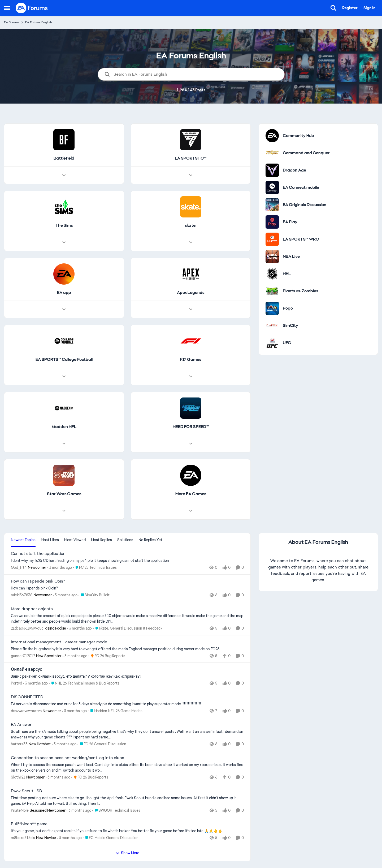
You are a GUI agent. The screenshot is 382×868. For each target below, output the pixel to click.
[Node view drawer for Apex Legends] (191, 310)
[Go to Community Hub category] (272, 136)
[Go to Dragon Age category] (272, 170)
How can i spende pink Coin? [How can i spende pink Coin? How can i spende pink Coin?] (38, 581)
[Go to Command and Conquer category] (272, 153)
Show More (127, 853)
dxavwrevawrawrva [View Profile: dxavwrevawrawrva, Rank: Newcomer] (26, 711)
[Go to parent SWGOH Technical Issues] (116, 810)
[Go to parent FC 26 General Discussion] (102, 744)
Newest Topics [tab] (23, 540)
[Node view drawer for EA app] (64, 310)
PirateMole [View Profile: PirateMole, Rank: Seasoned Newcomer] (20, 810)
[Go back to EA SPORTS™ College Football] (64, 360)
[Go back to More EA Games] (191, 494)
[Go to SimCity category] (272, 326)
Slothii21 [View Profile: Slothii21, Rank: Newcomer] (18, 777)
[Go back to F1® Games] (191, 360)
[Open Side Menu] (7, 8)
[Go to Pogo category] (272, 308)
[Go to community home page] (32, 8)
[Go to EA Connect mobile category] (272, 187)
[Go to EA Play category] (272, 222)
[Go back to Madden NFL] (64, 427)
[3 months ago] (60, 568)
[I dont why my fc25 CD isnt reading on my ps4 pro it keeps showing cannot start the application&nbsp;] (127, 561)
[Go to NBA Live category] (272, 256)
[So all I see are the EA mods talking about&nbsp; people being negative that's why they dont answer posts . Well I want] (127, 734)
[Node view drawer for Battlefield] (64, 175)
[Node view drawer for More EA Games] (191, 511)
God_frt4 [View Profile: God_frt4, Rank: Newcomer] (19, 567)
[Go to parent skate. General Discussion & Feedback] (128, 628)
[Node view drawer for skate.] (191, 242)
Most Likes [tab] (50, 540)
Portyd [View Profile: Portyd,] (16, 683)
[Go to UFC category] (272, 343)
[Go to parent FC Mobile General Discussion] (111, 838)
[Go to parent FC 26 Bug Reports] (107, 656)
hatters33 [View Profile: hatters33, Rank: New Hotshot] (19, 744)
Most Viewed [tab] (75, 540)
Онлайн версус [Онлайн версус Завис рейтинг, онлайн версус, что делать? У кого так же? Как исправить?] (26, 669)
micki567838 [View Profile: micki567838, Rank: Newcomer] (22, 595)
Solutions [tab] (125, 540)
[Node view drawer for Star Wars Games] (64, 511)
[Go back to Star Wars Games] (64, 494)
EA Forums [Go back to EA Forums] (12, 22)
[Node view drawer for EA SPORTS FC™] (191, 175)
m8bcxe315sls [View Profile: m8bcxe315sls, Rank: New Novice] (23, 838)
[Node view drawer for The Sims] (64, 242)
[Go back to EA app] (64, 293)
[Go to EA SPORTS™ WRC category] (272, 239)
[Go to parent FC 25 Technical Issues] (95, 568)
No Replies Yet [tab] (150, 540)
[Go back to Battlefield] (64, 158)
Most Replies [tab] (101, 540)
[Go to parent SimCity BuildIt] (94, 595)
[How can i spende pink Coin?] (127, 588)
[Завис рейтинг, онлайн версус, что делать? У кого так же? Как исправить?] (127, 676)
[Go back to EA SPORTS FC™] (191, 158)
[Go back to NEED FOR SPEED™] (191, 427)
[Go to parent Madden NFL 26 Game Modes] (115, 711)
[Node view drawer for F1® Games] (191, 377)
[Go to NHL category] (272, 274)
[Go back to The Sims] (64, 226)
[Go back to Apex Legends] (191, 293)
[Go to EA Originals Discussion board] (272, 205)
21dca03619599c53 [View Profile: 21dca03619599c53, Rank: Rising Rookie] (27, 628)
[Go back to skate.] (191, 226)
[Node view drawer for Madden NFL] (64, 444)
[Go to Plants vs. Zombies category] (272, 291)
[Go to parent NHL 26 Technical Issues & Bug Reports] (84, 683)
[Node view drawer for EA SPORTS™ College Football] (64, 377)
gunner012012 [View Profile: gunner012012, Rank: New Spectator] (23, 656)
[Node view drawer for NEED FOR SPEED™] (191, 444)
